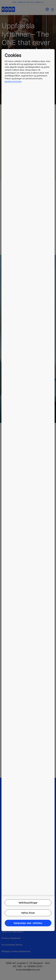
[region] (28, 490)
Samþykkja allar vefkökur (28, 923)
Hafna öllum (28, 913)
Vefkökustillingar (28, 903)
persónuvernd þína (13, 81)
